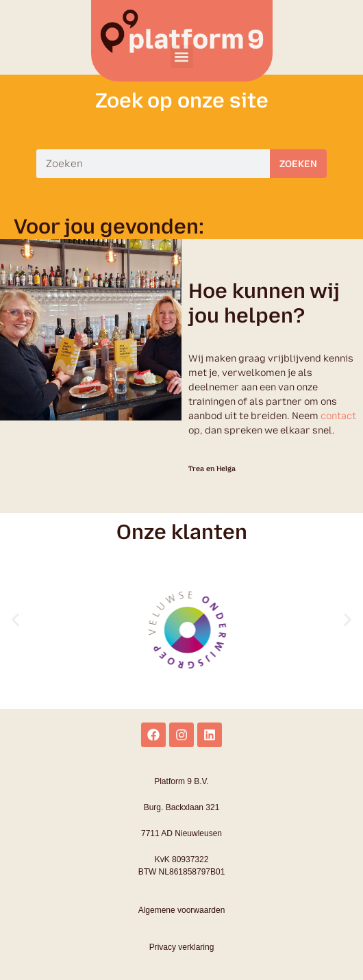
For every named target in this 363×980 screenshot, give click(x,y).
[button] (182, 56)
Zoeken (298, 164)
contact (338, 416)
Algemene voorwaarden (182, 910)
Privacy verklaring (182, 947)
